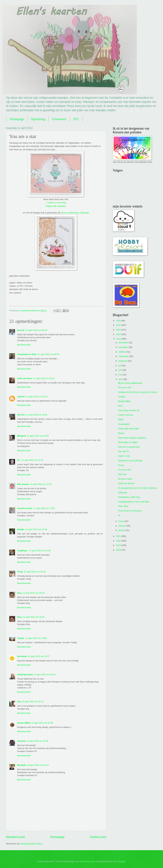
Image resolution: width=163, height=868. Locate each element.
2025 (119, 325)
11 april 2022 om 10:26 (37, 415)
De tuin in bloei (125, 479)
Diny (19, 593)
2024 (119, 330)
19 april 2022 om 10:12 (38, 765)
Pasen (121, 465)
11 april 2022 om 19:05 (34, 617)
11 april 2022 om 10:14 (37, 397)
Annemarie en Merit (27, 354)
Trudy (20, 572)
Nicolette (22, 765)
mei (121, 375)
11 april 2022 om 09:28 (36, 330)
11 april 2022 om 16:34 (34, 593)
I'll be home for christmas (130, 511)
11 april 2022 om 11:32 (32, 460)
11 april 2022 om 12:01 (41, 484)
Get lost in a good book (129, 447)
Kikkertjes (123, 493)
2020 (119, 541)
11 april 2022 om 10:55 (38, 436)
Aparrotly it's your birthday (130, 461)
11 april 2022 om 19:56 (36, 638)
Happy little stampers (56, 206)
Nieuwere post (15, 837)
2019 (119, 545)
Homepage (17, 119)
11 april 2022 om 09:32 (49, 354)
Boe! (120, 406)
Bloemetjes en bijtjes (128, 442)
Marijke (21, 529)
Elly (19, 702)
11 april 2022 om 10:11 (44, 378)
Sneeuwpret (124, 424)
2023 (119, 334)
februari (122, 526)
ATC (76, 119)
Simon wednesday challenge (75, 213)
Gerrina (21, 415)
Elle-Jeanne (23, 484)
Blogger (122, 861)
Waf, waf (122, 474)
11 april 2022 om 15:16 (36, 529)
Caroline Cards (25, 508)
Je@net (21, 397)
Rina (19, 617)
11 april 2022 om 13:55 (44, 508)
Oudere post (98, 837)
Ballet (121, 419)
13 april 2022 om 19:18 (38, 741)
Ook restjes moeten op (129, 410)
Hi (119, 515)
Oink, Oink (123, 506)
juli (120, 366)
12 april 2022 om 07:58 (42, 723)
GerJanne (22, 656)
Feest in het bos (126, 415)
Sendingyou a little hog (129, 497)
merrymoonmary (87, 861)
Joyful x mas (124, 456)
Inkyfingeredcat (25, 674)
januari (122, 530)
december (124, 343)
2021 (119, 536)
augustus (123, 361)
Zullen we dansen (126, 483)
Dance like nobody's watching (132, 438)
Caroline (21, 741)
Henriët (21, 330)
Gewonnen (59, 119)
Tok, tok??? (123, 451)
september (124, 356)
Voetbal (122, 397)
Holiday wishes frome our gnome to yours (138, 392)
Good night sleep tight (128, 429)
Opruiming (38, 119)
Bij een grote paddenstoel (130, 383)
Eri (19, 460)
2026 (119, 321)
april (121, 379)
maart (122, 521)
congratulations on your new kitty (134, 502)
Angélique (23, 551)
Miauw (121, 433)
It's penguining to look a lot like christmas (137, 488)
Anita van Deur (25, 378)
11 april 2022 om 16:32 (35, 572)
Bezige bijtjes (124, 401)
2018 (119, 550)
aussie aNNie (24, 723)
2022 (119, 339)
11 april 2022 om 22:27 (39, 656)
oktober (122, 352)
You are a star (125, 387)
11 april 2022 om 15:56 (40, 551)
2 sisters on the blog (56, 203)
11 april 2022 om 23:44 (45, 674)
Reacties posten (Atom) (31, 844)
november (124, 347)
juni (121, 370)
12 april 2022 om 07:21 (33, 702)
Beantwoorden (24, 345)
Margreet (22, 436)
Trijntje (21, 638)
